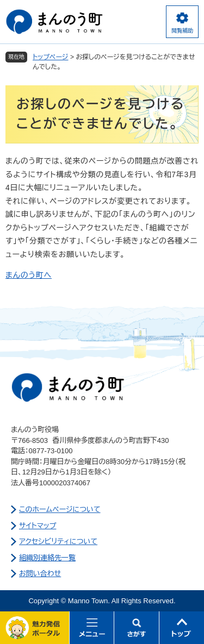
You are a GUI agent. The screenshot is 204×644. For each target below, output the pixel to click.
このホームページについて (60, 509)
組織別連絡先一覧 (47, 558)
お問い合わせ (40, 574)
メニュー (92, 628)
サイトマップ (38, 526)
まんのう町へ (29, 275)
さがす (137, 628)
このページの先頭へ (182, 628)
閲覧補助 (182, 31)
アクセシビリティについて (58, 542)
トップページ (51, 57)
